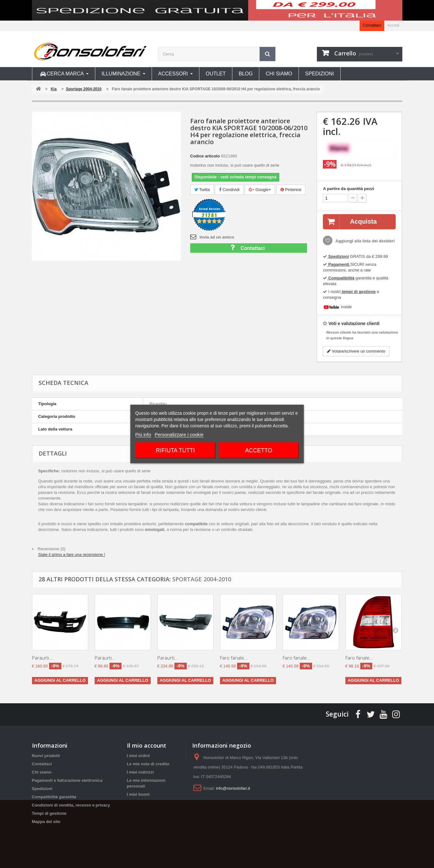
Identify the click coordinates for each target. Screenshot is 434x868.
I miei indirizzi (140, 772)
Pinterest (291, 190)
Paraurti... (42, 658)
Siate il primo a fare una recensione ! (72, 555)
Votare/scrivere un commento (356, 351)
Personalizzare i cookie (179, 434)
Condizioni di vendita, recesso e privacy (71, 805)
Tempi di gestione (49, 813)
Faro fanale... (234, 658)
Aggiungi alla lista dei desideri (364, 241)
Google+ (260, 190)
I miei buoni (138, 794)
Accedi (393, 25)
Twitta (202, 190)
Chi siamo (42, 772)
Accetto (259, 450)
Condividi (229, 190)
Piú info (143, 434)
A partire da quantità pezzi (348, 189)
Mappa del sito (46, 822)
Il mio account (147, 745)
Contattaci (372, 25)
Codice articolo (205, 156)
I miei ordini (138, 756)
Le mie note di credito (148, 764)
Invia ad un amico (217, 237)
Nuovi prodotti (46, 756)
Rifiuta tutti (175, 450)
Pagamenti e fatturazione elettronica (67, 780)
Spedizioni (42, 789)
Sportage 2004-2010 (202, 579)
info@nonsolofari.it (233, 788)
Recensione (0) (52, 549)
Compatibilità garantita (54, 797)
